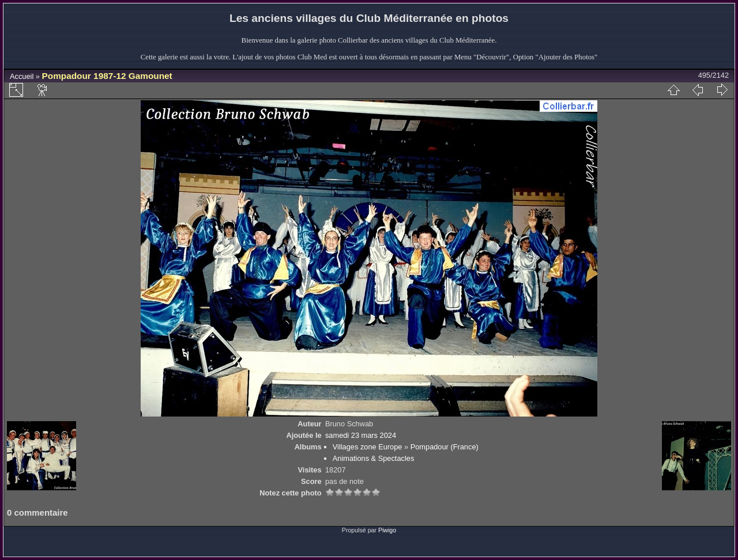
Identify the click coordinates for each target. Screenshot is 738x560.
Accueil (22, 76)
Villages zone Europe (368, 447)
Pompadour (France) (445, 447)
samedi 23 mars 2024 (361, 435)
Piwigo (387, 530)
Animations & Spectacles (374, 458)
